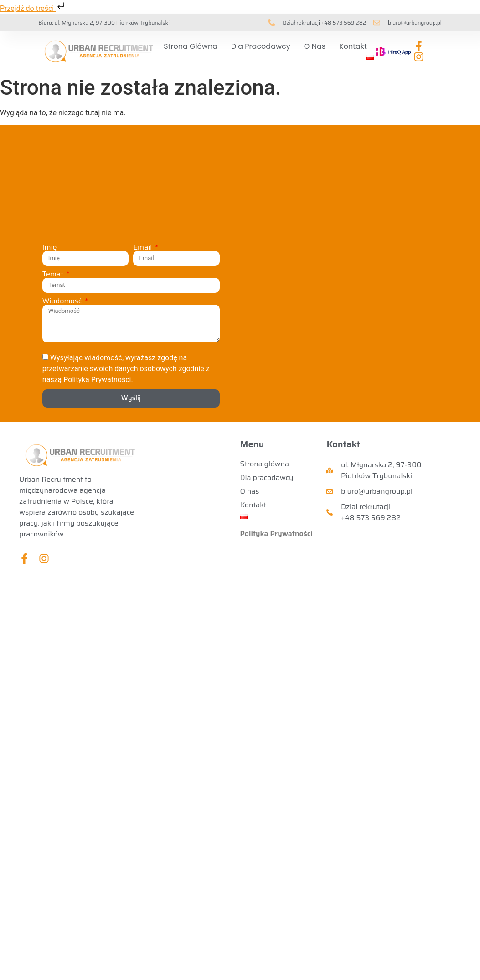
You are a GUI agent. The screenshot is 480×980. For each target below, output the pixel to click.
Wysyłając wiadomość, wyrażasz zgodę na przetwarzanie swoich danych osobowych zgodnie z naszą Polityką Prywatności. (126, 368)
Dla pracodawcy (261, 46)
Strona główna (191, 46)
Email (143, 247)
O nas (315, 46)
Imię (50, 247)
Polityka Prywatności (276, 533)
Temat (54, 274)
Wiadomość (63, 301)
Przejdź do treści (33, 8)
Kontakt (353, 46)
